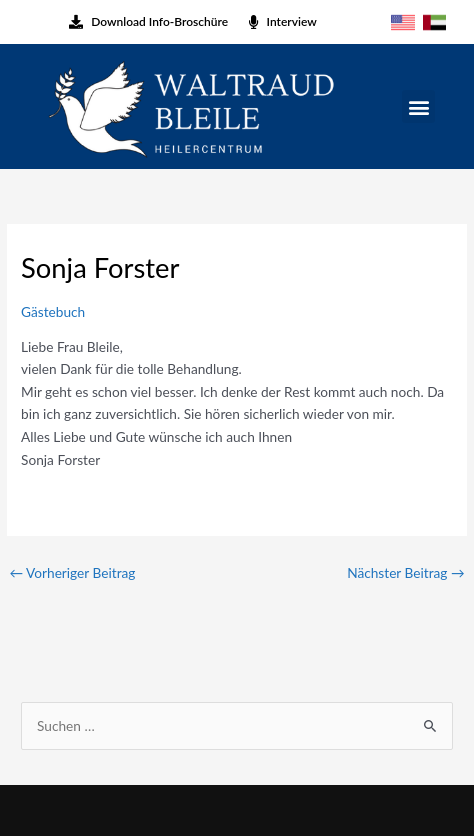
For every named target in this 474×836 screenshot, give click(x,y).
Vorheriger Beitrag (72, 572)
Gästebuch (53, 311)
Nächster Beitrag (405, 572)
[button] (418, 106)
